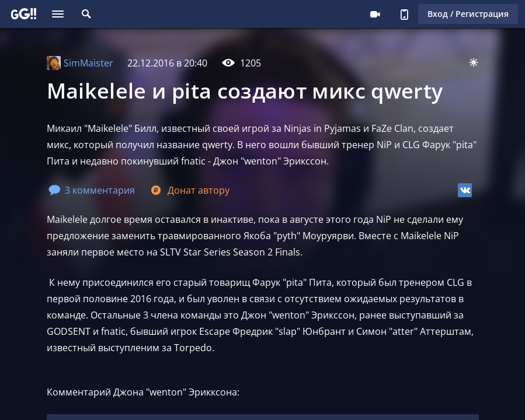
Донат (189, 190)
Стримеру (375, 14)
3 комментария (92, 190)
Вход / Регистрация (468, 14)
